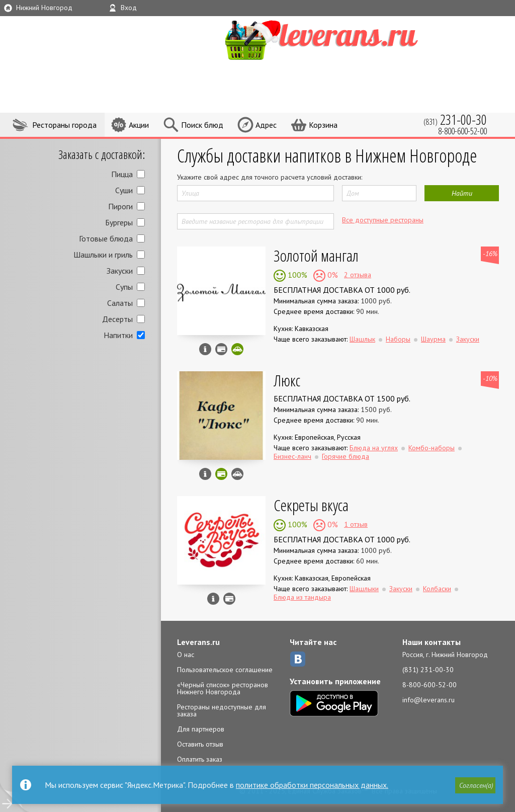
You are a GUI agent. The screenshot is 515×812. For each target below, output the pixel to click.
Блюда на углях (374, 448)
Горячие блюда (346, 456)
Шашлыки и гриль (103, 255)
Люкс (287, 380)
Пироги (120, 206)
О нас (186, 655)
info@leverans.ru (428, 700)
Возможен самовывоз (237, 474)
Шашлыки (364, 589)
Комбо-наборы (432, 448)
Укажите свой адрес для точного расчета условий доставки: (270, 177)
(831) (455, 119)
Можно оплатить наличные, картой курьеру (221, 349)
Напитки (118, 335)
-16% (490, 254)
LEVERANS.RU (337, 39)
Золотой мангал (316, 255)
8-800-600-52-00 (430, 685)
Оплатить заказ (200, 759)
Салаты (120, 303)
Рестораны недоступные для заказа (222, 710)
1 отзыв (356, 524)
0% (332, 275)
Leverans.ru (198, 642)
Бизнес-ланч (292, 456)
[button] (475, 785)
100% (296, 275)
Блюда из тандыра (302, 597)
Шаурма (433, 339)
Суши (124, 190)
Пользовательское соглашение (225, 670)
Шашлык (362, 339)
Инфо (205, 349)
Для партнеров (201, 729)
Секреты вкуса (311, 505)
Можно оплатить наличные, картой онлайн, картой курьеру (221, 474)
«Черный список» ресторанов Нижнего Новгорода (223, 688)
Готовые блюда (106, 238)
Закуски (120, 271)
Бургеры (119, 222)
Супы (124, 287)
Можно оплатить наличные (229, 599)
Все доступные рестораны (383, 220)
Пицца (122, 174)
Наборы (398, 339)
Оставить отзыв (200, 744)
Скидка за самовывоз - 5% (237, 349)
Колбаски (437, 589)
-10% (490, 378)
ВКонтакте (298, 659)
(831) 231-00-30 (428, 670)
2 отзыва (358, 275)
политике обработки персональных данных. (312, 785)
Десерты (117, 319)
